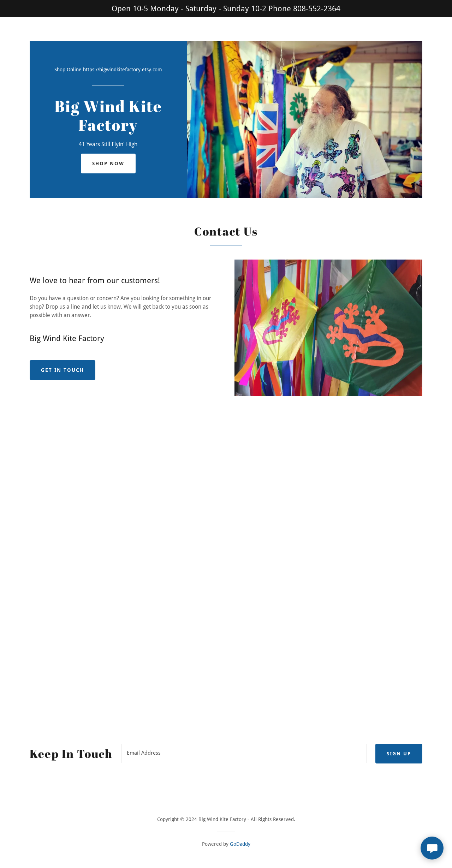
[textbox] (244, 754)
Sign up (399, 754)
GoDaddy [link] (240, 844)
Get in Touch (63, 370)
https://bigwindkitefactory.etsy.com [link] (123, 70)
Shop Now (108, 164)
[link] (108, 129)
